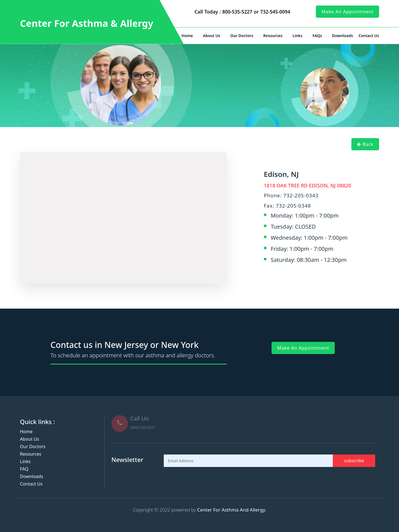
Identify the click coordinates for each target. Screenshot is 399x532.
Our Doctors (242, 36)
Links (298, 36)
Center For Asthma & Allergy (87, 23)
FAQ (24, 469)
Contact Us (369, 36)
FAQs (317, 36)
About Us (211, 36)
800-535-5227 (238, 12)
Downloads (342, 36)
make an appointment (347, 12)
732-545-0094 (275, 12)
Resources (273, 36)
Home (187, 36)
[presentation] (206, 481)
